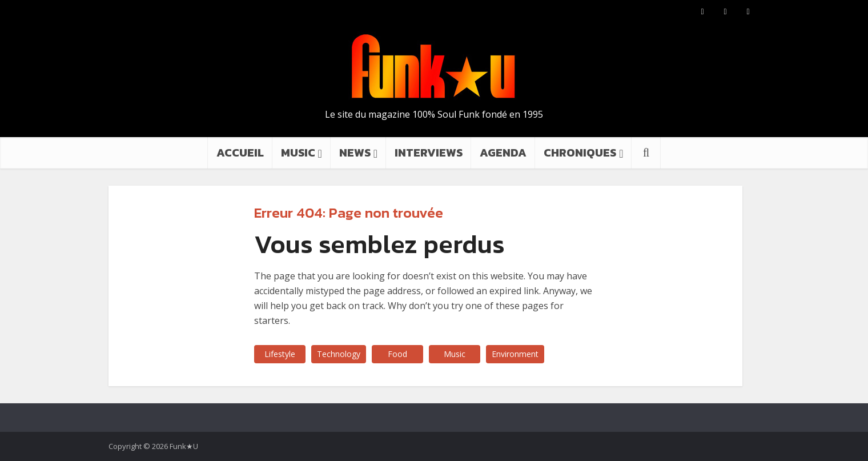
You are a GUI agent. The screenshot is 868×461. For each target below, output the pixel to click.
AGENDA (503, 153)
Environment (515, 354)
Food (397, 354)
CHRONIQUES (580, 153)
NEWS (355, 153)
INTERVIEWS (429, 153)
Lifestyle (280, 354)
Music (455, 354)
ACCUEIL (240, 153)
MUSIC (298, 153)
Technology (339, 354)
